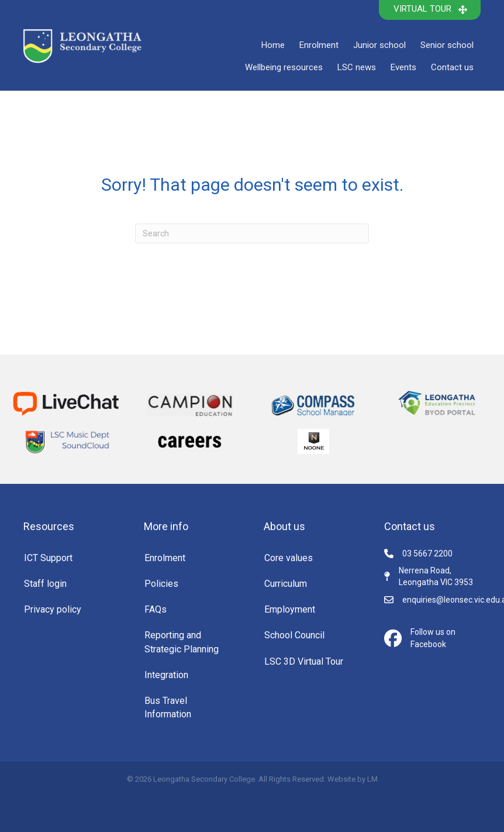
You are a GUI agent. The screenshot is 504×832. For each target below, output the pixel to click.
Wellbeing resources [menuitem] (284, 67)
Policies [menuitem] (161, 584)
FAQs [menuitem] (156, 609)
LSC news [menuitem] (357, 67)
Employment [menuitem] (290, 609)
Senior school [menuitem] (447, 45)
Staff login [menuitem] (45, 584)
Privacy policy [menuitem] (53, 609)
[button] (430, 10)
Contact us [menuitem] (452, 67)
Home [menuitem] (273, 45)
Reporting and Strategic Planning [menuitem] (182, 642)
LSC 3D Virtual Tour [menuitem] (304, 661)
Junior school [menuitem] (379, 45)
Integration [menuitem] (166, 675)
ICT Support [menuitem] (48, 558)
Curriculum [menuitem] (286, 584)
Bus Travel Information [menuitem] (168, 707)
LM (372, 779)
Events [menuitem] (403, 67)
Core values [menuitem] (289, 558)
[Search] (252, 233)
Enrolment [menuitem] (319, 45)
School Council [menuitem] (294, 635)
